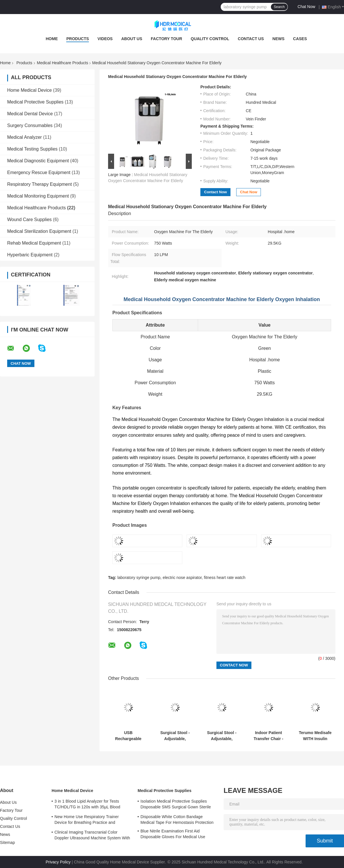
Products (78, 39)
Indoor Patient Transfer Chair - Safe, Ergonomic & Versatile (268, 736)
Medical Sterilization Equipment (39, 231)
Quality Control (210, 39)
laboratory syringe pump (139, 578)
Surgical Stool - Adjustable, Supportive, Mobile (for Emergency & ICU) (175, 736)
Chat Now (306, 7)
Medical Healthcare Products (63, 63)
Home (52, 39)
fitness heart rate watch (225, 578)
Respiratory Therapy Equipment (40, 184)
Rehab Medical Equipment (34, 243)
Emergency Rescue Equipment (39, 172)
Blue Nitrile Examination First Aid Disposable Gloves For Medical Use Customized (173, 835)
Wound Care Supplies (29, 220)
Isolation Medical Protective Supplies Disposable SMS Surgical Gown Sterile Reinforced (176, 805)
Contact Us (251, 39)
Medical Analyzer (25, 137)
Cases (300, 39)
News (278, 39)
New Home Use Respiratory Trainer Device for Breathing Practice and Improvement (87, 820)
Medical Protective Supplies (35, 102)
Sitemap (7, 842)
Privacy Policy (58, 862)
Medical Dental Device (30, 114)
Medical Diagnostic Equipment (38, 161)
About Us (132, 39)
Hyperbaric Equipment (30, 255)
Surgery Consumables (30, 125)
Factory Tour (166, 39)
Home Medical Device (30, 90)
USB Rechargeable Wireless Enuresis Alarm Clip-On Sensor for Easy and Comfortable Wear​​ (128, 736)
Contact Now (215, 192)
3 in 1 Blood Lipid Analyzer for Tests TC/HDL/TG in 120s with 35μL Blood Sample (87, 805)
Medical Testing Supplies (32, 149)
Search (279, 7)
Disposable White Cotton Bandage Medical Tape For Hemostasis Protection (177, 820)
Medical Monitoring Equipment (38, 196)
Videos (105, 39)
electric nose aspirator (182, 578)
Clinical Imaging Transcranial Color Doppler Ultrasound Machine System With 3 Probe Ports (92, 836)
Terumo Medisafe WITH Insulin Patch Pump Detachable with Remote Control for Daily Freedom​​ (315, 736)
